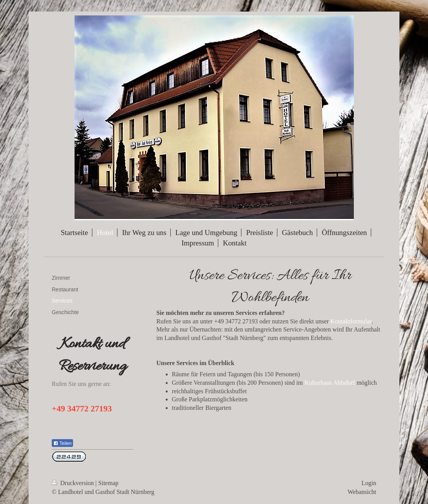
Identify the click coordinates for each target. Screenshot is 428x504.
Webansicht (362, 492)
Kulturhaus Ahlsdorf (330, 383)
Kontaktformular (351, 321)
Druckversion (74, 483)
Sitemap (108, 483)
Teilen (62, 443)
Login (369, 483)
